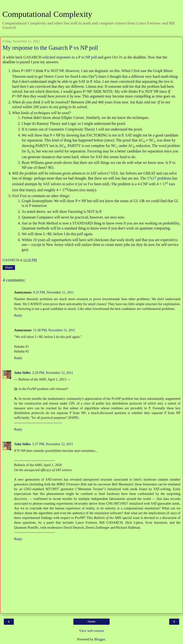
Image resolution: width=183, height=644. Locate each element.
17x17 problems (159, 178)
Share (9, 268)
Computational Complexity (47, 14)
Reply (18, 315)
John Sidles (22, 373)
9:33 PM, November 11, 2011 (53, 292)
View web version (91, 631)
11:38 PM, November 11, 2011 (54, 330)
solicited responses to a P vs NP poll (70, 57)
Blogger (100, 639)
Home (91, 622)
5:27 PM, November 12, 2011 (53, 444)
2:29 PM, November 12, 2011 (53, 373)
